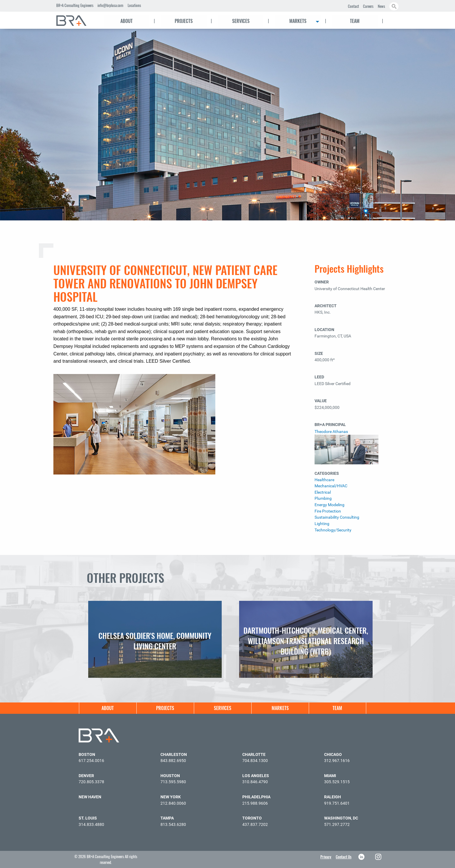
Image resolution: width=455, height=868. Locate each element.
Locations (134, 5)
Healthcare (324, 480)
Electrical (323, 492)
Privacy (326, 857)
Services (241, 21)
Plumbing (323, 498)
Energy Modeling (329, 505)
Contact (353, 6)
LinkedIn (362, 857)
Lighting (322, 524)
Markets (298, 21)
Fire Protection (328, 511)
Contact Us (344, 857)
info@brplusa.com (110, 5)
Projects (184, 21)
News (381, 6)
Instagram (379, 857)
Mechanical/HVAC (331, 486)
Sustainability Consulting (337, 517)
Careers (368, 6)
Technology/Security (333, 530)
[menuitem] (77, 21)
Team (355, 21)
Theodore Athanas (331, 432)
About (127, 21)
